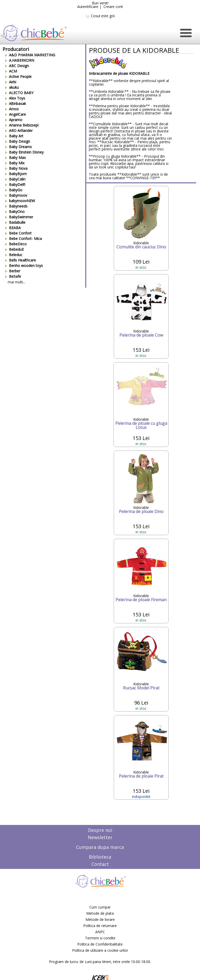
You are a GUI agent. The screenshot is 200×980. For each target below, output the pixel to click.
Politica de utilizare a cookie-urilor (100, 950)
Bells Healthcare (21, 260)
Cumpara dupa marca (100, 847)
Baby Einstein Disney (24, 152)
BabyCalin (15, 179)
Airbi (11, 82)
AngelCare (16, 114)
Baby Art (14, 136)
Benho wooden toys (24, 266)
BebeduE (15, 249)
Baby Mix (15, 163)
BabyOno (15, 212)
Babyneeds (16, 206)
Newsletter (100, 837)
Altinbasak (16, 104)
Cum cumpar (100, 907)
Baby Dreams (18, 147)
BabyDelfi (15, 185)
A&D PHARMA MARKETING (30, 55)
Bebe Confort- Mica (23, 239)
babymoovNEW (20, 201)
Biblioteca (100, 857)
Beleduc (14, 255)
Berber (13, 271)
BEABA (13, 228)
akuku (12, 87)
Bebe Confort (18, 233)
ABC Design (17, 66)
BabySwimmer (19, 217)
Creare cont (113, 7)
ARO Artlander (19, 131)
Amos (12, 109)
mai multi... (17, 282)
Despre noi (100, 830)
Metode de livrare (100, 919)
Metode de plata (100, 913)
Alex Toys (15, 98)
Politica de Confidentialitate (100, 944)
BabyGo (14, 190)
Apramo (14, 120)
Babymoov (16, 195)
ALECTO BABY (19, 93)
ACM (11, 71)
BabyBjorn (16, 174)
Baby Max (15, 158)
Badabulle (15, 222)
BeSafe (13, 276)
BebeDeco (16, 244)
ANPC (100, 932)
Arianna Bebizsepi (22, 125)
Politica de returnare (100, 926)
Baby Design (18, 141)
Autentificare (88, 7)
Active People (18, 77)
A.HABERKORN (20, 60)
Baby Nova (16, 168)
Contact (100, 864)
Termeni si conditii (100, 938)
